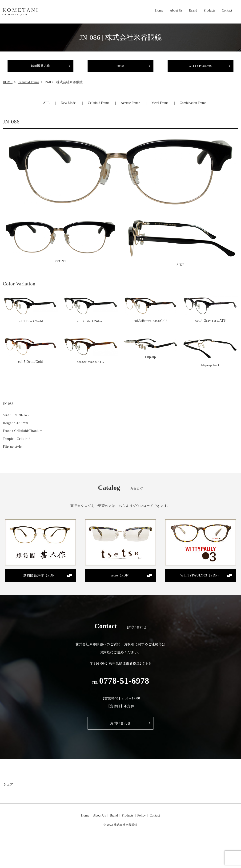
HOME (8, 86)
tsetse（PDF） (121, 580)
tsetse (120, 68)
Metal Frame (160, 107)
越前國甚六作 (40, 68)
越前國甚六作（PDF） (40, 580)
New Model (69, 107)
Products (209, 11)
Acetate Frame (130, 107)
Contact (227, 11)
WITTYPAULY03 (201, 68)
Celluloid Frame (28, 86)
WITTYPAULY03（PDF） (200, 580)
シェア (8, 791)
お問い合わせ (120, 729)
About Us (176, 11)
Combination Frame (193, 107)
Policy (141, 822)
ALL (46, 107)
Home (159, 11)
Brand (193, 11)
